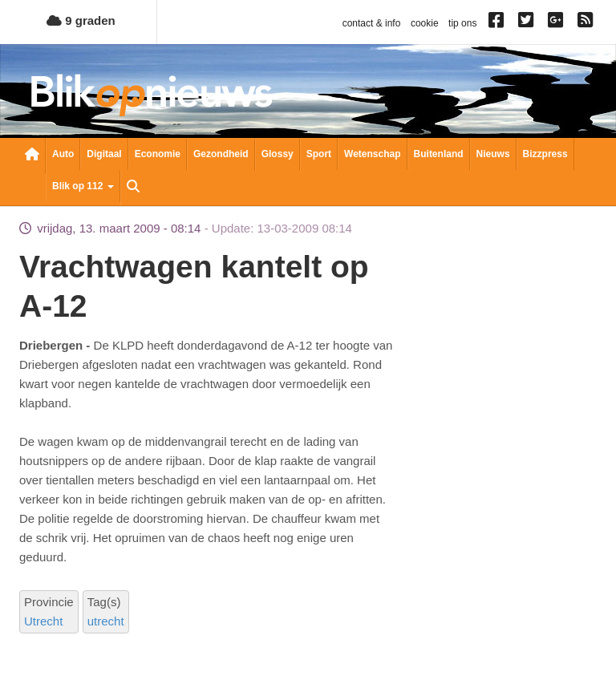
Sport (319, 154)
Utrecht (43, 621)
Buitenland (439, 154)
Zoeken (133, 188)
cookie (425, 23)
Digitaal (104, 154)
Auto (63, 154)
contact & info (372, 23)
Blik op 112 (83, 186)
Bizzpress (545, 154)
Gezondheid (221, 154)
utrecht (106, 621)
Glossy (278, 154)
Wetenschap (372, 154)
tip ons (462, 23)
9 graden (81, 20)
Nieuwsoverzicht (32, 156)
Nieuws (493, 154)
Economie (158, 154)
